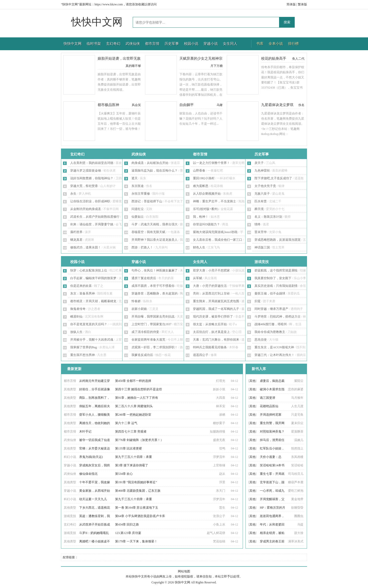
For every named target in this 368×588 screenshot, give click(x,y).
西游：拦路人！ (142, 247)
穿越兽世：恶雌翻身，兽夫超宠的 (155, 293)
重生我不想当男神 (83, 355)
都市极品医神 (108, 105)
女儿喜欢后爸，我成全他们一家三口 (218, 240)
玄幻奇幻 (113, 44)
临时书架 (94, 44)
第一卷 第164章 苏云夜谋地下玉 (137, 508)
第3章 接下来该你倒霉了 (132, 465)
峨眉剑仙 (76, 317)
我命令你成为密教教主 (270, 332)
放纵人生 (76, 332)
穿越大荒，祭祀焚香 (84, 186)
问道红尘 (138, 209)
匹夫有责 (261, 201)
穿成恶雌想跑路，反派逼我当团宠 (278, 240)
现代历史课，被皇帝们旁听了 (213, 317)
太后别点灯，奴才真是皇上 (211, 332)
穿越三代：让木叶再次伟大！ (274, 355)
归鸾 (258, 301)
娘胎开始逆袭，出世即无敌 (119, 59)
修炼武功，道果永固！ (86, 247)
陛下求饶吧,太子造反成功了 (273, 178)
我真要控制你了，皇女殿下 (273, 278)
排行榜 (293, 44)
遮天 (135, 178)
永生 (73, 194)
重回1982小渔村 (204, 178)
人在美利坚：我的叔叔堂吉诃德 (92, 163)
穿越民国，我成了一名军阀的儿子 (216, 309)
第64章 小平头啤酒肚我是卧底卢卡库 (140, 516)
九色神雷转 (262, 171)
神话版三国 (262, 247)
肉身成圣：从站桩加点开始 (150, 163)
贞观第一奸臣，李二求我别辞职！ (155, 347)
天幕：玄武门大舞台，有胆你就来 (216, 340)
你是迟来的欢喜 (81, 286)
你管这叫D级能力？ (206, 224)
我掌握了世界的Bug (84, 347)
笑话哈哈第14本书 (272, 465)
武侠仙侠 (133, 44)
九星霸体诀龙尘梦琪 (277, 105)
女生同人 (230, 44)
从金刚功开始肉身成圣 (86, 209)
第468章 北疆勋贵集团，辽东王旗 (138, 491)
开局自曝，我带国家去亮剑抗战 (153, 317)
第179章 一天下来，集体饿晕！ (136, 541)
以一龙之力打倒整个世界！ (211, 163)
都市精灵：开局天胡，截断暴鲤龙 (93, 301)
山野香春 (199, 171)
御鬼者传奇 (78, 309)
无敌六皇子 (262, 194)
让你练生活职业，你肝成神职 (90, 201)
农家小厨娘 (139, 309)
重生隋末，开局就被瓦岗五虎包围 (216, 301)
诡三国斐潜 (268, 398)
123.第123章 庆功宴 (128, 533)
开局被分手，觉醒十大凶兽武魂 (92, 340)
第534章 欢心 (124, 474)
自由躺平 (187, 105)
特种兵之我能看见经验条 (210, 347)
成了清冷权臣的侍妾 (145, 332)
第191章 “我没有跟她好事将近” (136, 482)
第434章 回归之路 (127, 524)
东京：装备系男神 (83, 293)
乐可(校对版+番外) (206, 209)
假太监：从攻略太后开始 (210, 324)
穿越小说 (211, 44)
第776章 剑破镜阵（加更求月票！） (139, 440)
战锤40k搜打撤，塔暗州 (271, 324)
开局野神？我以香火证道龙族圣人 (155, 240)
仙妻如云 (138, 217)
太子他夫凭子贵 (265, 186)
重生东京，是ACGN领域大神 (274, 347)
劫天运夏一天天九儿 (93, 499)
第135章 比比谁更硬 (129, 448)
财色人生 (199, 247)
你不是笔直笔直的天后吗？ (89, 324)
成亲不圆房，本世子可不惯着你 (153, 286)
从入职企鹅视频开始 (207, 194)
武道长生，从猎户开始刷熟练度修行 (95, 217)
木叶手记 (85, 432)
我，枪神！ (201, 217)
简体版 (291, 4)
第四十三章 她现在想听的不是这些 (139, 389)
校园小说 (191, 44)
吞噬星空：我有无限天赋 (148, 232)
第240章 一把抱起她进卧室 (133, 415)
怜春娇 (136, 301)
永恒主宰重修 (141, 194)
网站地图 (184, 571)
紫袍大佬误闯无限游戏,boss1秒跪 (215, 232)
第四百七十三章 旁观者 (131, 432)
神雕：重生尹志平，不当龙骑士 (214, 201)
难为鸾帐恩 (201, 186)
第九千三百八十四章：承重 (134, 457)
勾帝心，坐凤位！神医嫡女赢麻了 (155, 270)
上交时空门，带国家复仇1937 (151, 324)
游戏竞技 (262, 262)
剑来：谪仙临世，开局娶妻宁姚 (92, 224)
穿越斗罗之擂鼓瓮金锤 (86, 171)
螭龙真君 (76, 240)
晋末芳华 (261, 232)
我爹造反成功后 (142, 355)
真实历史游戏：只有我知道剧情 (276, 286)
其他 (252, 381)
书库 (260, 44)
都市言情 (152, 44)
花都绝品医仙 (269, 406)
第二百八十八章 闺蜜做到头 (134, 406)
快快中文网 (97, 22)
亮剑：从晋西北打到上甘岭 (211, 293)
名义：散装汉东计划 (268, 217)
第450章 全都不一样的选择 (133, 381)
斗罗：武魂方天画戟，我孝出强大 (155, 224)
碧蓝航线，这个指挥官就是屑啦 (276, 270)
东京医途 (138, 186)
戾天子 (259, 163)
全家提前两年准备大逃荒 (148, 340)
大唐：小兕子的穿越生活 (210, 286)
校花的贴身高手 (274, 59)
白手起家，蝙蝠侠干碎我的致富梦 (93, 278)
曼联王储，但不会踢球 (270, 293)
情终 (258, 224)
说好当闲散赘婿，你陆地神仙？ (92, 178)
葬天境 (259, 209)
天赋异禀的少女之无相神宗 (201, 59)
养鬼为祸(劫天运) (91, 457)
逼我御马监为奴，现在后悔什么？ (155, 171)
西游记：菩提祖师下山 (147, 201)
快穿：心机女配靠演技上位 (89, 270)
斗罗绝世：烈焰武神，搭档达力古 (278, 317)
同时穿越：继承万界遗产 (271, 309)
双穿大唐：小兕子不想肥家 (211, 270)
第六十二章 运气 (126, 423)
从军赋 (198, 278)
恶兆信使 (261, 340)
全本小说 (276, 44)
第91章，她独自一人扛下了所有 (137, 398)
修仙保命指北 (88, 474)
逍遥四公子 (201, 355)
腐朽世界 (76, 232)
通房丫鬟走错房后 (144, 278)
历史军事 (172, 44)
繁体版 (302, 4)
